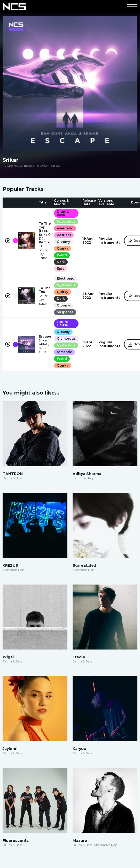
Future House (62, 323)
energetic (65, 228)
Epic (61, 269)
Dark (61, 262)
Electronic (65, 278)
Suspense (65, 312)
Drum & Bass (63, 213)
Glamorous (66, 338)
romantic (64, 352)
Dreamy (63, 332)
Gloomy (63, 242)
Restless (64, 235)
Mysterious (66, 221)
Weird (62, 255)
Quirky (63, 248)
